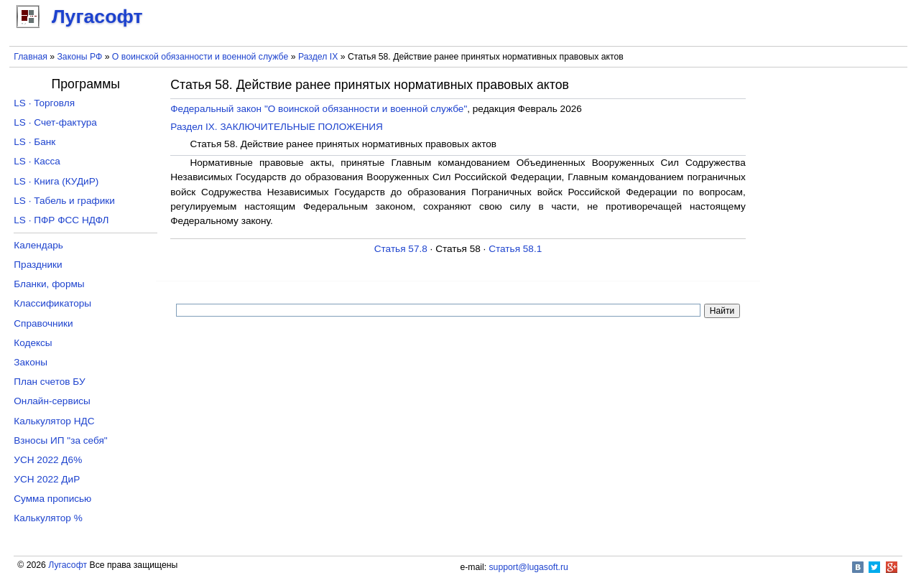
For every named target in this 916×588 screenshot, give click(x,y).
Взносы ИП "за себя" (60, 440)
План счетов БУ (49, 382)
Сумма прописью (52, 499)
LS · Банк (34, 142)
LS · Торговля (44, 103)
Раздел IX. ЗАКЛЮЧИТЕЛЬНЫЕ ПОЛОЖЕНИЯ (277, 127)
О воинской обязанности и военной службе (200, 57)
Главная (31, 57)
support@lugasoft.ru (529, 567)
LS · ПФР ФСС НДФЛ (61, 220)
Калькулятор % (48, 518)
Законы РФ (79, 57)
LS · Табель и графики (64, 201)
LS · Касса (37, 161)
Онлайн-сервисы (52, 401)
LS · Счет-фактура (55, 122)
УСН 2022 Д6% (48, 460)
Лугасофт (68, 565)
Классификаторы (52, 303)
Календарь (38, 245)
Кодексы (33, 343)
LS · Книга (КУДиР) (56, 181)
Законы (31, 362)
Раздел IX (318, 57)
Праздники (38, 265)
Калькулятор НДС (54, 421)
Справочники (43, 323)
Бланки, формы (49, 284)
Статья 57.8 (401, 249)
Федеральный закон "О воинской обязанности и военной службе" (319, 109)
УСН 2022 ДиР (47, 479)
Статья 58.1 (515, 249)
